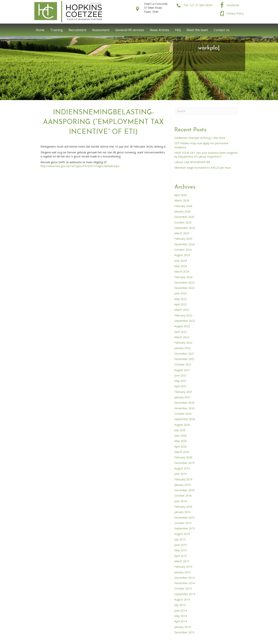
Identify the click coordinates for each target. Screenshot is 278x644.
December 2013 (184, 632)
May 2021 (181, 381)
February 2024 (183, 277)
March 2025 (182, 233)
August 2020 (182, 425)
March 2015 (182, 561)
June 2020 (181, 435)
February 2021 (183, 392)
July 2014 (180, 605)
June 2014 (181, 610)
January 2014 (182, 627)
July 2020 (180, 430)
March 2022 (182, 337)
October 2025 (183, 222)
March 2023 (182, 310)
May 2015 (181, 550)
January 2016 (182, 512)
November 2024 (184, 244)
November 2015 (184, 518)
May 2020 (181, 441)
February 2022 (183, 343)
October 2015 (183, 523)
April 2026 (181, 195)
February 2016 (183, 507)
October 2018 (183, 496)
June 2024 (181, 261)
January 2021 (182, 397)
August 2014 (182, 599)
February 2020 (183, 457)
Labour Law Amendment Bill (192, 162)
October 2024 (183, 250)
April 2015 (181, 556)
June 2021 (181, 375)
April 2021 (181, 386)
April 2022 (181, 332)
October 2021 (183, 364)
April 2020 (181, 446)
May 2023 (181, 299)
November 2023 (184, 288)
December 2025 (184, 217)
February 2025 (183, 239)
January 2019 (182, 485)
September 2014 (185, 594)
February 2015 (183, 567)
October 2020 (183, 414)
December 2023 (184, 282)
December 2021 (184, 354)
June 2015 (181, 545)
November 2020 (184, 408)
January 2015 (182, 572)
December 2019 (184, 463)
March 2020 (182, 452)
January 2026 (182, 211)
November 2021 (184, 359)
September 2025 (185, 228)
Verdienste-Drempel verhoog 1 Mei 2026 (200, 138)
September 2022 (185, 321)
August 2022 (182, 326)
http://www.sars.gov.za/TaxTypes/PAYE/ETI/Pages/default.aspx (80, 166)
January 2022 (182, 348)
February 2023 (183, 315)
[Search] (206, 111)
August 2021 (182, 370)
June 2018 (181, 501)
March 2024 (182, 271)
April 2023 (181, 304)
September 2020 (185, 419)
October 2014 (183, 588)
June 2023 (181, 293)
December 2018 (184, 490)
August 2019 (182, 468)
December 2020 (184, 403)
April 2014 (181, 621)
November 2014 (184, 583)
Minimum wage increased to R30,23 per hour (203, 168)
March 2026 (182, 200)
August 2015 (182, 534)
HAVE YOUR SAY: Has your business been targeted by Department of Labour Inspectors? (206, 155)
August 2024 (182, 255)
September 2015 (185, 528)
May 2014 (181, 616)
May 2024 (181, 266)
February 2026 (183, 206)
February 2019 (183, 479)
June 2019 (181, 474)
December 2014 (184, 578)
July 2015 (180, 539)
